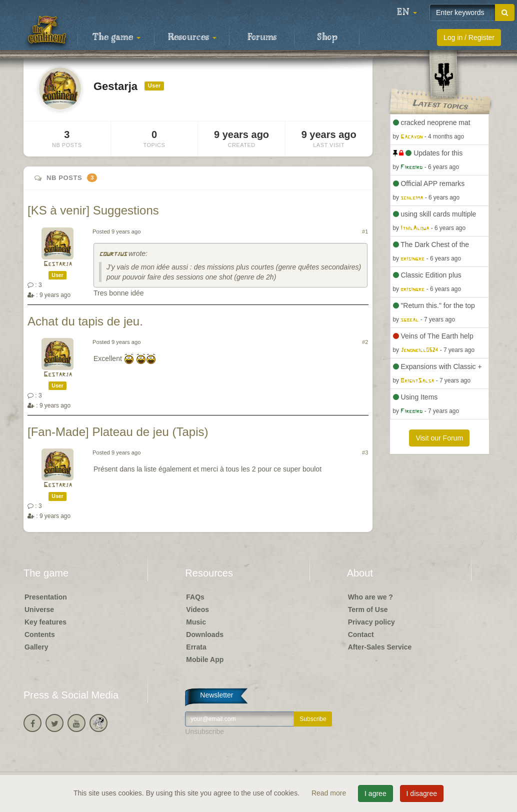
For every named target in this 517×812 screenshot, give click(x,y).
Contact (361, 634)
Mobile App (205, 659)
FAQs (195, 597)
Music (196, 622)
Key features (45, 622)
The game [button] (116, 37)
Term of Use (368, 609)
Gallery (36, 647)
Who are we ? (370, 597)
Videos (197, 609)
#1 (365, 231)
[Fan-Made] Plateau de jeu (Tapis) (118, 432)
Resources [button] (192, 37)
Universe (39, 609)
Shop (327, 37)
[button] (407, 12)
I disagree (422, 793)
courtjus (113, 254)
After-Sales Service (380, 647)
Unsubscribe (204, 731)
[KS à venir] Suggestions (93, 210)
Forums (262, 37)
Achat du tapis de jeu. (85, 321)
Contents (40, 634)
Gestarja (58, 264)
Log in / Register (469, 37)
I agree (375, 793)
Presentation (46, 597)
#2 (365, 342)
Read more (330, 793)
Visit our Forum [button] (439, 438)
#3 (365, 452)
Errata (196, 647)
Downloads (205, 634)
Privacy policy (371, 622)
